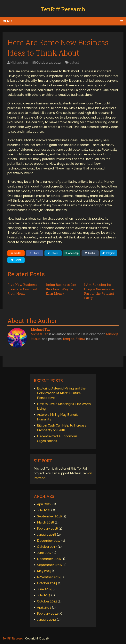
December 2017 (49, 541)
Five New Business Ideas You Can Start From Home (22, 289)
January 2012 (47, 620)
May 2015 (44, 571)
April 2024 (44, 504)
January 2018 (47, 535)
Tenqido (68, 339)
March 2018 (46, 522)
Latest (74, 63)
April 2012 (44, 607)
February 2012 (47, 614)
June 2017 (44, 553)
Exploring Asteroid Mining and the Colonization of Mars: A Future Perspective (61, 393)
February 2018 (47, 529)
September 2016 (49, 565)
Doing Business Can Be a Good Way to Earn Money (61, 289)
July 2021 (44, 510)
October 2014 (47, 583)
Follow (81, 339)
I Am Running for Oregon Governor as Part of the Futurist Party (99, 291)
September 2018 (49, 516)
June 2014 (44, 589)
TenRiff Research (63, 9)
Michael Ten (19, 63)
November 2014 (49, 577)
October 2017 (47, 547)
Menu (7, 21)
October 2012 (47, 601)
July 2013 (44, 595)
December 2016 (49, 559)
